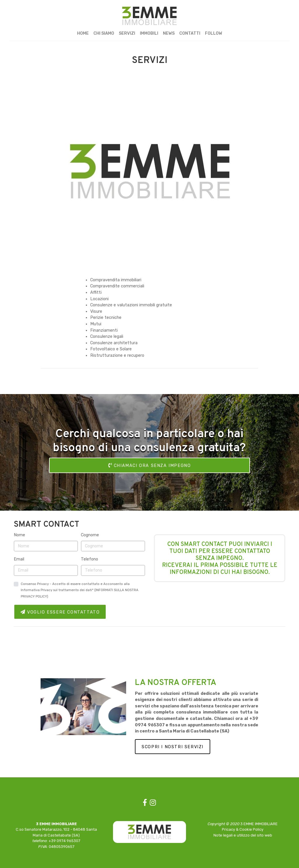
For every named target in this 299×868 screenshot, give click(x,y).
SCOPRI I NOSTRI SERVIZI (173, 747)
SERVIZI (127, 33)
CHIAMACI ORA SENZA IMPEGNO (150, 465)
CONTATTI (190, 33)
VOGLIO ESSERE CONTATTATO (60, 612)
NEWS (169, 33)
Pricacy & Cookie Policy (243, 829)
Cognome (90, 535)
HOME (83, 33)
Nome (19, 535)
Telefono (89, 559)
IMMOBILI (149, 33)
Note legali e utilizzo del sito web (243, 835)
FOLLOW (214, 33)
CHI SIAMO (104, 33)
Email (19, 559)
